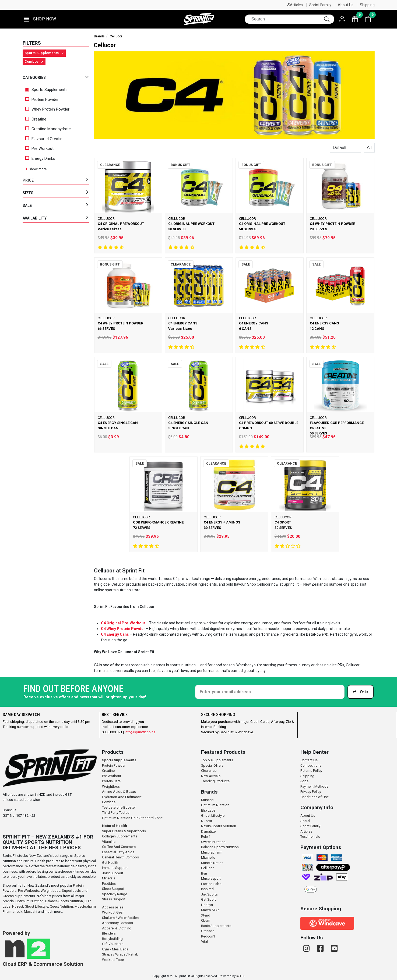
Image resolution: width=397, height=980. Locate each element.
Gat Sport (208, 899)
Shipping (367, 5)
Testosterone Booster (119, 807)
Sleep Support (113, 889)
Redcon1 (208, 936)
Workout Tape (113, 960)
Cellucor (207, 868)
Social (305, 821)
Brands (99, 36)
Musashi (31, 912)
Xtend (206, 915)
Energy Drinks (40, 158)
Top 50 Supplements (217, 760)
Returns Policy (311, 771)
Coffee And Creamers (119, 847)
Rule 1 (206, 836)
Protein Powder (42, 100)
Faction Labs (211, 884)
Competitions (311, 765)
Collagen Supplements (120, 836)
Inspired (207, 889)
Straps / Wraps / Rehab (120, 954)
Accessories (113, 907)
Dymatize (208, 831)
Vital (204, 941)
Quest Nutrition (61, 906)
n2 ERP (241, 976)
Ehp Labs (208, 810)
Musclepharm (85, 906)
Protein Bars (111, 781)
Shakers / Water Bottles (120, 918)
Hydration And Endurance (122, 797)
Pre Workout (39, 148)
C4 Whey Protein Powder (123, 629)
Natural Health (115, 826)
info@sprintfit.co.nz (140, 732)
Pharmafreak (13, 912)
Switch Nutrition (213, 842)
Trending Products (215, 781)
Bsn (204, 873)
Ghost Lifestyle (36, 906)
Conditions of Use (315, 797)
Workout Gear (113, 912)
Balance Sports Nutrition (64, 901)
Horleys (207, 905)
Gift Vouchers (113, 944)
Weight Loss (50, 891)
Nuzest (18, 906)
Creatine (36, 119)
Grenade (208, 931)
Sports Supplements (46, 90)
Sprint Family (320, 5)
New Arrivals (211, 776)
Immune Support (115, 868)
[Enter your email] (270, 692)
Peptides (109, 884)
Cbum (206, 920)
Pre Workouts (29, 891)
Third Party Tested (116, 813)
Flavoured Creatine (45, 139)
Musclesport (211, 878)
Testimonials (310, 836)
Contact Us (309, 760)
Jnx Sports (209, 894)
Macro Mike (210, 910)
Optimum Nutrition (29, 901)
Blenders (109, 933)
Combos (109, 802)
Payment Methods (314, 786)
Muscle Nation (212, 863)
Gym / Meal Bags (115, 949)
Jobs (304, 781)
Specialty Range (115, 894)
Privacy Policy (311, 792)
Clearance (209, 771)
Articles (296, 5)
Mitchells (208, 857)
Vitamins (109, 842)
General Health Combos (120, 857)
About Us (346, 5)
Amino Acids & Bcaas (119, 792)
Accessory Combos (117, 923)
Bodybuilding (112, 939)
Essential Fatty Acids (118, 852)
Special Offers (212, 765)
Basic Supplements (216, 926)
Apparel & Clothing (117, 928)
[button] (40, 19)
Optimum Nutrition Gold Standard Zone (132, 818)
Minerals (109, 878)
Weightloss (111, 786)
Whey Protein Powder (47, 109)
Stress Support (114, 899)
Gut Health (110, 863)
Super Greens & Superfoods (124, 831)
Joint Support (113, 873)
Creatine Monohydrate (48, 129)
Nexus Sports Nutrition (219, 826)
